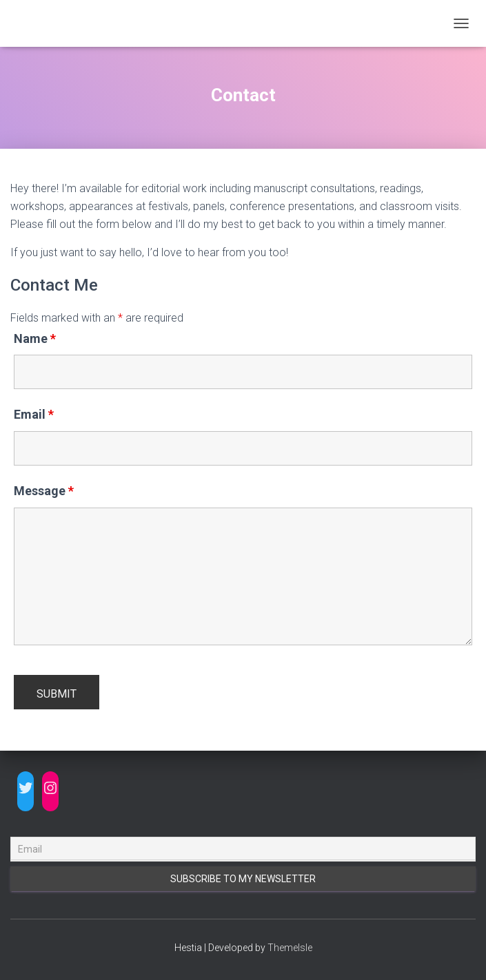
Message (44, 491)
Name (35, 339)
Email (34, 415)
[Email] (243, 849)
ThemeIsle (290, 948)
